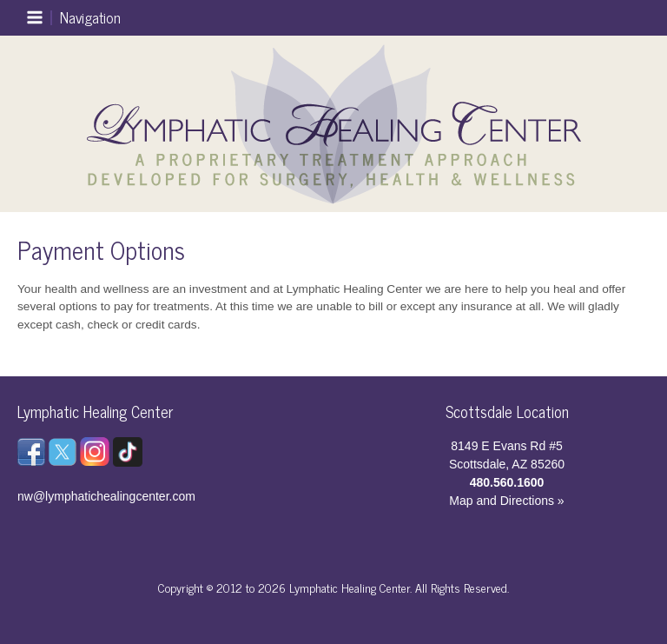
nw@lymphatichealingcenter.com (106, 496)
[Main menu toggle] (73, 18)
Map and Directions (502, 501)
